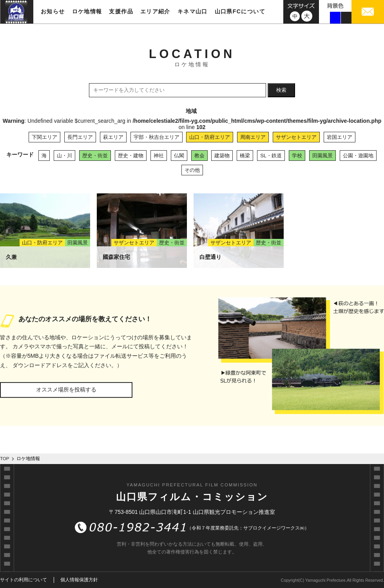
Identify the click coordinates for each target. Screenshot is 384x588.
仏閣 (179, 156)
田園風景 (322, 156)
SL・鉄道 (271, 156)
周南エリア (253, 137)
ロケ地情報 (87, 11)
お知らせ (53, 11)
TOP (5, 459)
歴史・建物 (131, 156)
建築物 (222, 156)
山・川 (64, 156)
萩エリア (113, 137)
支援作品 (121, 11)
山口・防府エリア (210, 137)
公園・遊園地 (358, 156)
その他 (192, 170)
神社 (159, 156)
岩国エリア (340, 137)
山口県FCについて (240, 11)
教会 (199, 156)
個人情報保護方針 (79, 580)
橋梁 (245, 156)
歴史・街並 (95, 156)
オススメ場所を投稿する (66, 390)
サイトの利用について (24, 580)
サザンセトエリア (296, 137)
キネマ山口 (193, 11)
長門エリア (80, 137)
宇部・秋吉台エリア (157, 137)
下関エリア (44, 137)
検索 (281, 90)
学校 (297, 156)
